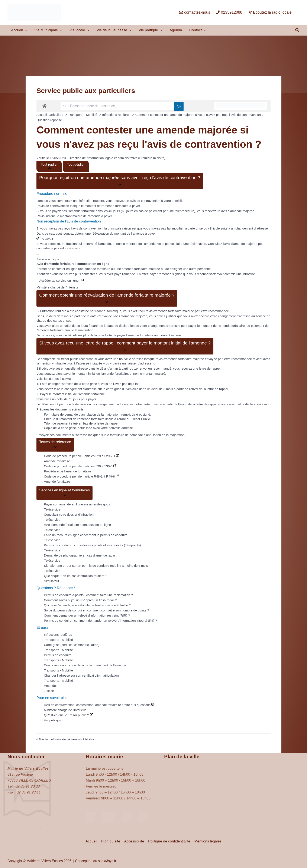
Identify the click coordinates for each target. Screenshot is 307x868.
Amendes (51, 686)
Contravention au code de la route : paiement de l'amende (85, 665)
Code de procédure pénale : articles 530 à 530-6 (80, 466)
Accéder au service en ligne (62, 280)
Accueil (92, 841)
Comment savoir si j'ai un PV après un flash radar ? (80, 600)
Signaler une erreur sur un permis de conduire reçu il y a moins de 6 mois (96, 566)
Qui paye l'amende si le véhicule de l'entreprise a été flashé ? (87, 605)
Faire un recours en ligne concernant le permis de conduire (86, 535)
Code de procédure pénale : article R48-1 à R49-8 (81, 476)
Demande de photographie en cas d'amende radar (80, 555)
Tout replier (49, 166)
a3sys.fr (110, 861)
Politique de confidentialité (169, 841)
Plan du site (111, 841)
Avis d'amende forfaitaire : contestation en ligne (77, 525)
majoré (77, 216)
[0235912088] (229, 12)
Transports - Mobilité (83, 115)
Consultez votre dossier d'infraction (69, 514)
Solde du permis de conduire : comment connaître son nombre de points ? (96, 610)
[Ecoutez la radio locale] (270, 12)
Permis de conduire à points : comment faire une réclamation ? (88, 595)
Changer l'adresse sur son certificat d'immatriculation (81, 675)
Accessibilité (134, 841)
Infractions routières (117, 115)
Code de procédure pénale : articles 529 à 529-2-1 (82, 456)
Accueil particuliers (50, 115)
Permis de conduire (58, 655)
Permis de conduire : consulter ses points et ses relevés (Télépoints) (92, 545)
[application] (25, 30)
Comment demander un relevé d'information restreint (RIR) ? (87, 615)
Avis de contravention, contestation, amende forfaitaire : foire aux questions (99, 705)
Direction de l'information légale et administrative (67, 739)
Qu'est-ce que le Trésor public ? (68, 715)
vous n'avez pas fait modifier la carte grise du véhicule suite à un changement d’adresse (206, 228)
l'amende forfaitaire (115, 206)
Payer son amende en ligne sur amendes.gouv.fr (78, 504)
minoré (176, 335)
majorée (188, 311)
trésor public (70, 359)
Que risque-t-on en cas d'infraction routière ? (75, 576)
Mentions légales (207, 841)
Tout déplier (76, 166)
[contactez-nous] (195, 12)
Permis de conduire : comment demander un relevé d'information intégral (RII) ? (100, 621)
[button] (297, 30)
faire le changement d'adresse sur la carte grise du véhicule (96, 389)
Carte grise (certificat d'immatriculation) (72, 645)
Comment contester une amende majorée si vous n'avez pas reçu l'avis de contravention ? (199, 115)
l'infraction (70, 244)
